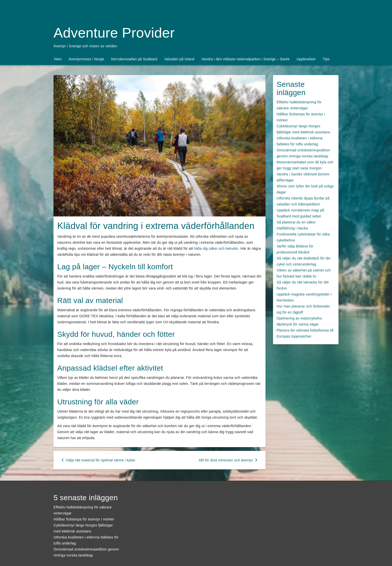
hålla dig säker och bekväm (216, 248)
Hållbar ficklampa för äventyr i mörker (84, 519)
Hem (58, 59)
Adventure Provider (114, 33)
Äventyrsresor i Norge (86, 59)
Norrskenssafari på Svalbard (134, 59)
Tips (326, 59)
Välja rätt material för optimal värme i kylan (98, 460)
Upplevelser (306, 59)
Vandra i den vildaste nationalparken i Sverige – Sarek (245, 59)
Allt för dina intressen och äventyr (228, 460)
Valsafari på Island (179, 59)
